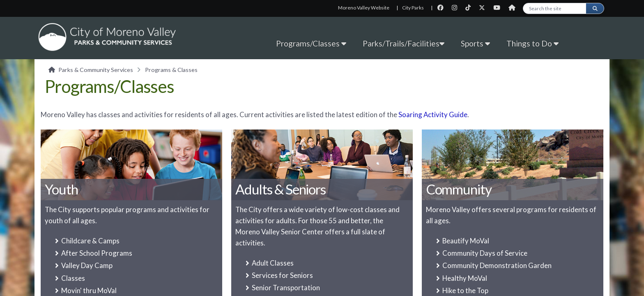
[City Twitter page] (484, 8)
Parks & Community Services (96, 70)
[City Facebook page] (443, 8)
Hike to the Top (465, 290)
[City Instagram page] (457, 8)
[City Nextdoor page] (514, 8)
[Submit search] (595, 8)
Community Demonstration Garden (497, 265)
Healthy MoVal (465, 278)
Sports (475, 43)
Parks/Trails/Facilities (404, 43)
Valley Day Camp (87, 265)
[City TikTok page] (470, 8)
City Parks (413, 8)
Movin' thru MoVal (89, 290)
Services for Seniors (282, 275)
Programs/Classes (311, 43)
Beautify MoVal (466, 241)
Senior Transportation (286, 288)
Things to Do (532, 43)
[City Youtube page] (499, 8)
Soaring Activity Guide (433, 114)
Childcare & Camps (90, 241)
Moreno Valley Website (364, 8)
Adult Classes (273, 263)
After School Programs (97, 253)
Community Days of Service (485, 253)
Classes (73, 278)
